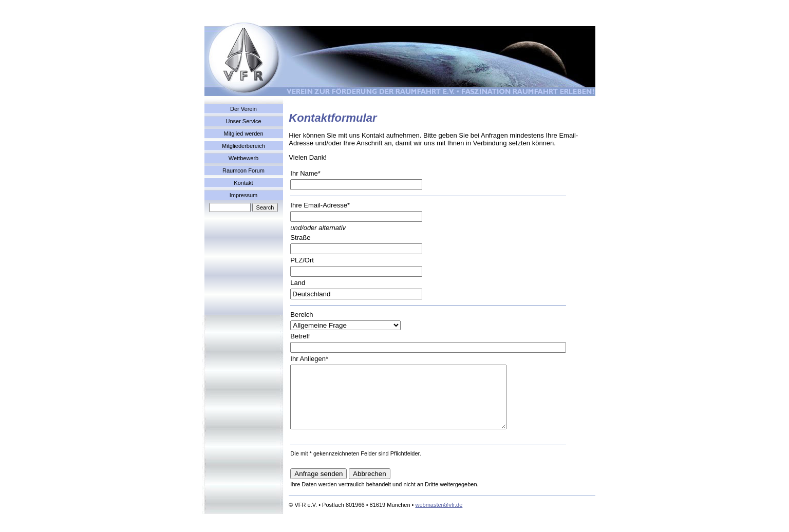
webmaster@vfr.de (439, 517)
